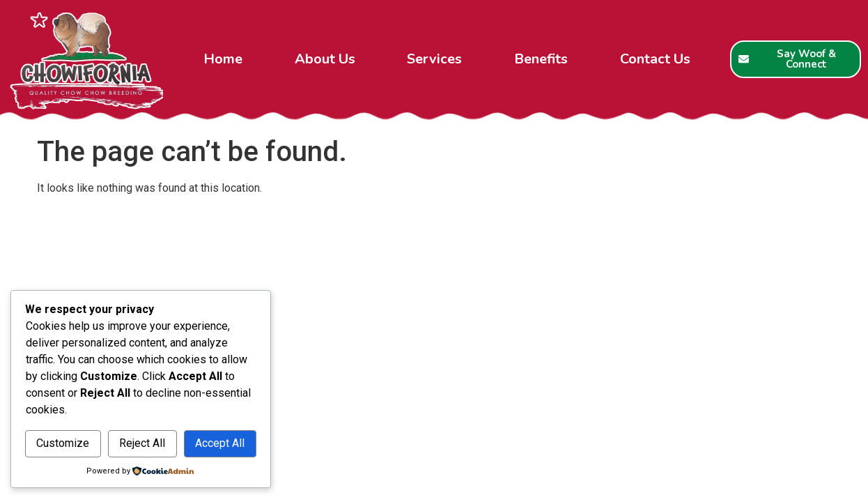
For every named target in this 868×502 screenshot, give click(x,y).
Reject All (142, 443)
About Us (325, 59)
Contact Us (655, 59)
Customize (63, 443)
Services (434, 59)
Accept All (220, 443)
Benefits (541, 59)
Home (223, 59)
